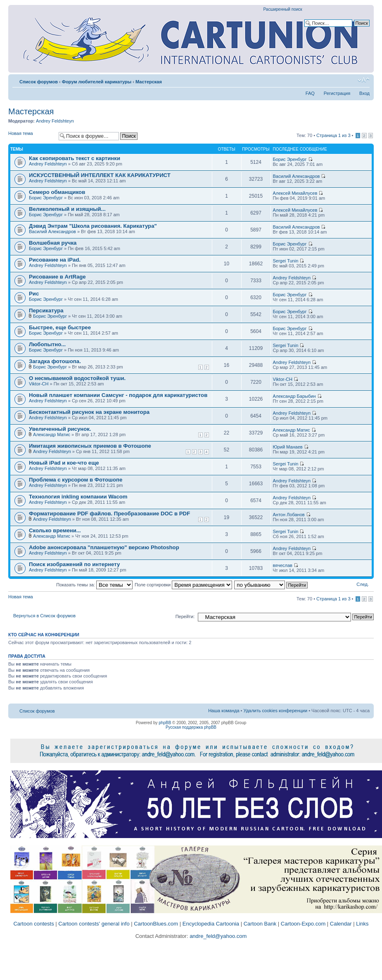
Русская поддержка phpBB (191, 727)
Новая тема (31, 136)
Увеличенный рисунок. (60, 429)
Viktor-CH (39, 384)
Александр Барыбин (294, 396)
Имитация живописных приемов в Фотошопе (90, 446)
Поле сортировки (183, 585)
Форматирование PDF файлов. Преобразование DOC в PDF (109, 514)
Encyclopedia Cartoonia (211, 924)
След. (363, 584)
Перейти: (185, 616)
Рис (34, 294)
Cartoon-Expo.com (303, 924)
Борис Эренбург (290, 159)
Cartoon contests (33, 924)
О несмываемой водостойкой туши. (77, 378)
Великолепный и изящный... (67, 209)
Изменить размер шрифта (364, 80)
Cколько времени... (55, 530)
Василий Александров (297, 176)
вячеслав (283, 565)
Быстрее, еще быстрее (60, 327)
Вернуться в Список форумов (44, 616)
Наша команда (224, 711)
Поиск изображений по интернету (74, 564)
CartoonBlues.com (156, 924)
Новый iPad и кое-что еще (64, 463)
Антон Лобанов (289, 515)
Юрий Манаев (288, 447)
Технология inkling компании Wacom (78, 497)
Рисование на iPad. (55, 260)
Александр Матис (52, 435)
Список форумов (39, 82)
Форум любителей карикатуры (97, 82)
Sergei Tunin (286, 261)
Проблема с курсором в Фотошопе (76, 480)
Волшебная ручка (53, 243)
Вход (364, 93)
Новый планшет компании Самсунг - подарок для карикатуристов (118, 395)
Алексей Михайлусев (295, 193)
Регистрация (337, 93)
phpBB (165, 723)
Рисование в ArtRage (57, 277)
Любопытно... (47, 344)
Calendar (341, 924)
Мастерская (149, 82)
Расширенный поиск (283, 9)
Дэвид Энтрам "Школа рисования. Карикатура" (93, 226)
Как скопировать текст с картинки (75, 158)
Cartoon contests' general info (94, 924)
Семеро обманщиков (57, 192)
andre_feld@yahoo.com (218, 936)
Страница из (333, 135)
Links (362, 924)
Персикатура (46, 311)
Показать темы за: (94, 585)
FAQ (310, 93)
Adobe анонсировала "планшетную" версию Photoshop (104, 547)
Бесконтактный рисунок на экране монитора (89, 412)
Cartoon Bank (260, 924)
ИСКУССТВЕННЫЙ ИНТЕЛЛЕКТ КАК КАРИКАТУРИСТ (100, 175)
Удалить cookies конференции (276, 711)
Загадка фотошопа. (55, 361)
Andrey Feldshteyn (55, 121)
